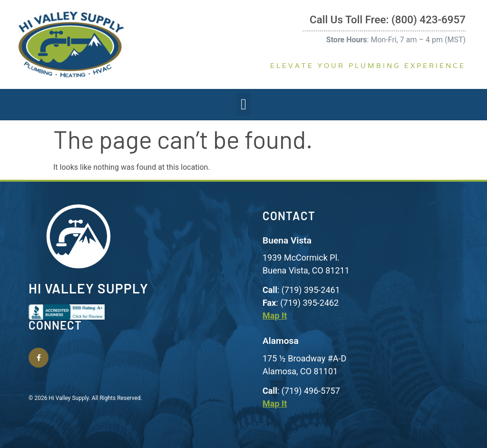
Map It (275, 316)
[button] (243, 104)
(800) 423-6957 (429, 19)
